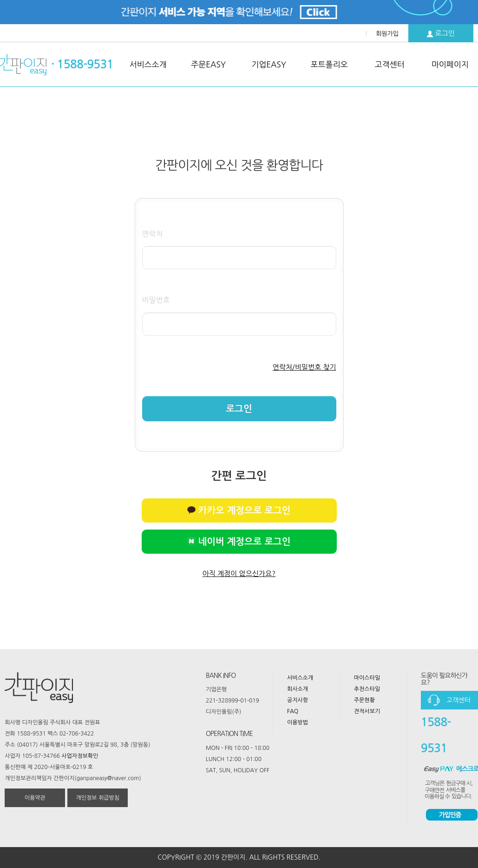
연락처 (153, 234)
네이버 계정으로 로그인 (239, 542)
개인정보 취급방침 (98, 798)
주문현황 (364, 700)
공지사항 (298, 700)
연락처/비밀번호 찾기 (304, 367)
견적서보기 (367, 711)
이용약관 (35, 798)
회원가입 (387, 34)
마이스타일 (367, 678)
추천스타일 (367, 689)
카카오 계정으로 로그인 (239, 510)
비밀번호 (156, 300)
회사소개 (298, 689)
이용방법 (298, 722)
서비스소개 (300, 678)
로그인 (441, 33)
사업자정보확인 (80, 756)
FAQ (293, 711)
